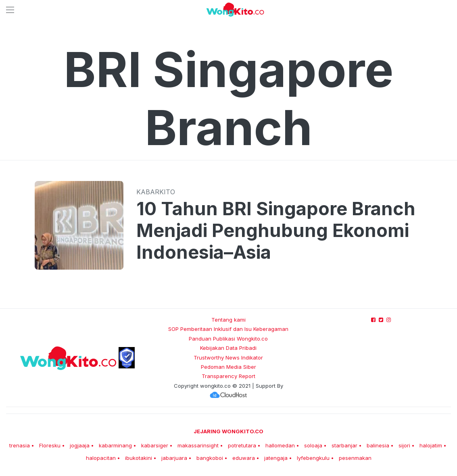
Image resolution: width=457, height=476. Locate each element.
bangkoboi (210, 458)
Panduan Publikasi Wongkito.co (228, 339)
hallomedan (280, 445)
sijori (404, 445)
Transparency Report (228, 376)
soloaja (313, 445)
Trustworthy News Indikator (228, 358)
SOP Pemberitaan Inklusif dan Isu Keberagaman (228, 329)
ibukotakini (139, 458)
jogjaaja (80, 445)
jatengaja (276, 458)
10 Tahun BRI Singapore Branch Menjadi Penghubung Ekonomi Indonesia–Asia (276, 231)
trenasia (20, 445)
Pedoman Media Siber (228, 367)
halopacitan (101, 458)
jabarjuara (174, 458)
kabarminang (115, 445)
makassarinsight (198, 445)
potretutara (242, 445)
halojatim (431, 445)
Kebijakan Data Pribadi (228, 348)
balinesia (378, 445)
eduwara (244, 458)
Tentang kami (228, 320)
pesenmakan (355, 458)
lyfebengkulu (313, 458)
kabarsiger (155, 445)
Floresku (50, 445)
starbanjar (344, 445)
